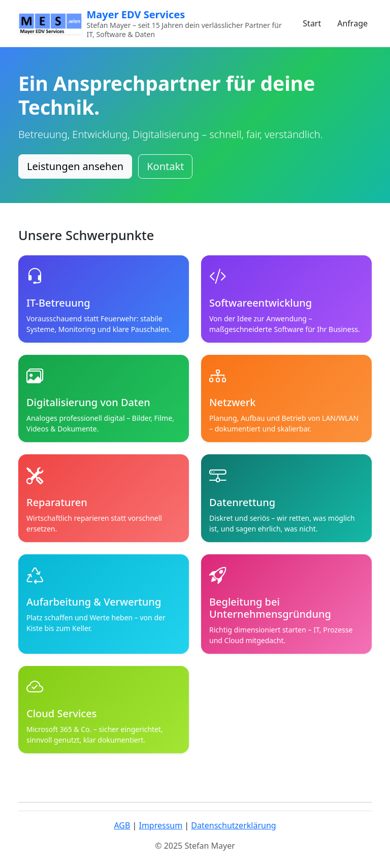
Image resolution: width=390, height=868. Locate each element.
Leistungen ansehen (75, 166)
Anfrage (352, 23)
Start (312, 23)
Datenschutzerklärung (233, 825)
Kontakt (165, 166)
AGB (122, 825)
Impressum (160, 825)
